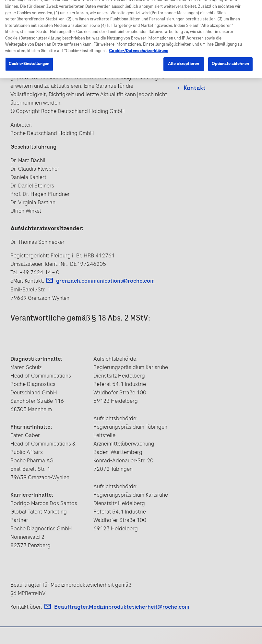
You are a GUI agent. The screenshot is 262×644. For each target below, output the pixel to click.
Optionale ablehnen (230, 91)
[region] (131, 52)
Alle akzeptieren (184, 91)
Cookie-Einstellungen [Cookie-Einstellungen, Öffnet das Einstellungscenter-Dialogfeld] (29, 91)
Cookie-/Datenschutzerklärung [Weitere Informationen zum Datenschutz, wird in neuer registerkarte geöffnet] (139, 78)
